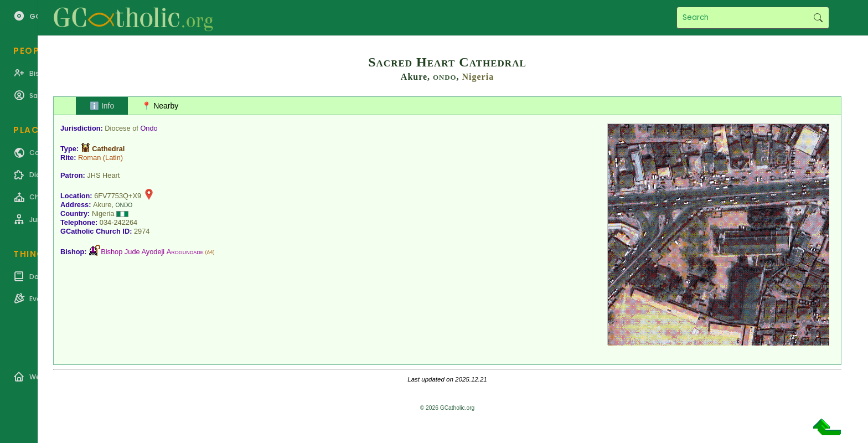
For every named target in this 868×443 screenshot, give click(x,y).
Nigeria (478, 77)
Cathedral (108, 149)
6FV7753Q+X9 (118, 196)
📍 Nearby (160, 106)
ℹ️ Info (102, 106)
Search (818, 18)
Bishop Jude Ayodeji (152, 252)
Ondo (149, 128)
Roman (89, 158)
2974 (142, 231)
